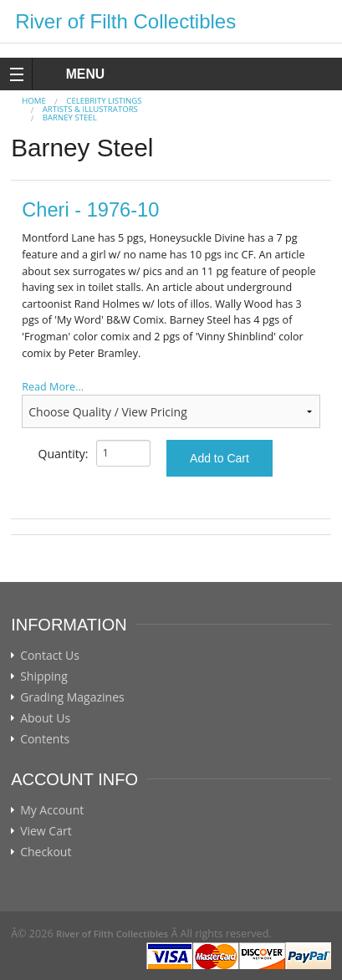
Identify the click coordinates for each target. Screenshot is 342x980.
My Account (52, 810)
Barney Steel (70, 117)
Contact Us (50, 656)
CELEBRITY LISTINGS (104, 101)
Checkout (46, 852)
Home (34, 101)
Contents (45, 739)
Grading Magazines (72, 697)
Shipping (44, 676)
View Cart (46, 831)
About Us (45, 718)
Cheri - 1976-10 (90, 210)
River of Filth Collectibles (125, 21)
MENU (70, 74)
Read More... (53, 387)
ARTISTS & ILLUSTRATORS (90, 109)
